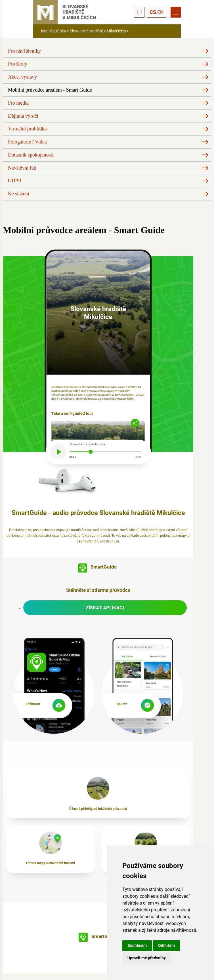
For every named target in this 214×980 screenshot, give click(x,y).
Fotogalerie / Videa (27, 142)
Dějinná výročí (23, 116)
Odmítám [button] (166, 945)
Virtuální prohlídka (27, 129)
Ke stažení (19, 194)
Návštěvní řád (22, 168)
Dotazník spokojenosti (31, 155)
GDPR (15, 181)
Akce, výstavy (22, 77)
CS (153, 12)
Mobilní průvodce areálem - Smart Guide (50, 90)
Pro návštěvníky (24, 51)
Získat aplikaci (105, 608)
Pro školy (18, 64)
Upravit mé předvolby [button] (147, 958)
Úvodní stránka (53, 31)
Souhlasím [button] (137, 945)
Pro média (18, 103)
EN (160, 12)
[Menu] (176, 12)
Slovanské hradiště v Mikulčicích (98, 31)
